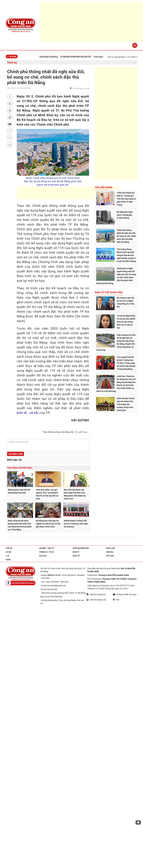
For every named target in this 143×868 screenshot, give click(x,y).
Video (8, 560)
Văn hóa (110, 552)
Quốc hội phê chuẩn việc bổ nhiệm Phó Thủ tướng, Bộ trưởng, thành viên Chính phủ (126, 404)
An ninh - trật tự (47, 548)
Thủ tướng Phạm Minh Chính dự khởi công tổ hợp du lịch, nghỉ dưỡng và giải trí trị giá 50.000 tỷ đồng (126, 255)
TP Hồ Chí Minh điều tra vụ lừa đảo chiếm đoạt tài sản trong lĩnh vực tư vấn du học (126, 322)
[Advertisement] (68, 193)
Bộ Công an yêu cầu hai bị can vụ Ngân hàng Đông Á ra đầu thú (126, 302)
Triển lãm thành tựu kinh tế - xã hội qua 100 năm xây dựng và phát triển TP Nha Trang (126, 199)
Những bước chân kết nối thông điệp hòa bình (19, 491)
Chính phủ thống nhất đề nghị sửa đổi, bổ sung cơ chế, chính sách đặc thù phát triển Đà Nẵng (126, 236)
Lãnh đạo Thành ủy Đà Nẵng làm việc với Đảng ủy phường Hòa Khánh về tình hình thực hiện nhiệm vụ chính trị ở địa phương (116, 384)
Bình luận (14, 460)
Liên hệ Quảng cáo (96, 600)
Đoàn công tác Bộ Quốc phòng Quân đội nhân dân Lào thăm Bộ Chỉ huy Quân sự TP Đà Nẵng (20, 525)
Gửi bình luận (16, 454)
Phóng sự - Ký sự (47, 552)
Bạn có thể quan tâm (109, 292)
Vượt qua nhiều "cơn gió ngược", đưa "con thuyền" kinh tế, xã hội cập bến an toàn (47, 494)
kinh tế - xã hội (28, 413)
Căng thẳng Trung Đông (53, 57)
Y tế (7, 556)
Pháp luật (111, 548)
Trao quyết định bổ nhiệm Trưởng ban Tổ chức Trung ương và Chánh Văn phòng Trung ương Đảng (126, 363)
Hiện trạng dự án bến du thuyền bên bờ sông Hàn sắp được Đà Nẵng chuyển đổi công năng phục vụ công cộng (116, 342)
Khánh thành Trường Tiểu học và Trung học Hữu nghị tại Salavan (76, 524)
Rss (116, 600)
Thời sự (12, 63)
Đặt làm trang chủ (96, 594)
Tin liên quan (104, 187)
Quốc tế (76, 556)
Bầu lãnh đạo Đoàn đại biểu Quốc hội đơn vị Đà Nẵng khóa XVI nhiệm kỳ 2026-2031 (75, 494)
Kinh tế (76, 552)
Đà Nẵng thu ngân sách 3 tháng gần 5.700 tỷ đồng (125, 215)
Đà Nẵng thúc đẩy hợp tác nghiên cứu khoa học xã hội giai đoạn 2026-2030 (48, 524)
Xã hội (8, 552)
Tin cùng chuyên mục (20, 468)
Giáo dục (43, 556)
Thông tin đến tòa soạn (125, 594)
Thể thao (110, 556)
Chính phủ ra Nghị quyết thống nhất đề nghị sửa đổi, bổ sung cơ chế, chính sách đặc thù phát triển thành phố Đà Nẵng (116, 276)
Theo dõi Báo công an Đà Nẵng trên (65, 432)
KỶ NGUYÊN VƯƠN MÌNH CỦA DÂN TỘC (80, 57)
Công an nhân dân (81, 548)
